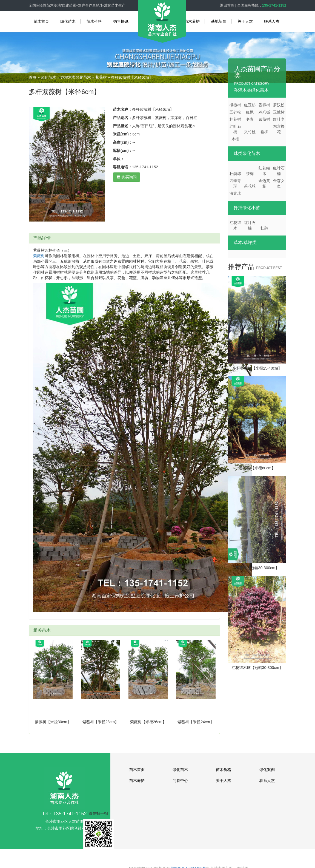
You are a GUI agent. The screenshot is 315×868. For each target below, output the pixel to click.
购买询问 (127, 177)
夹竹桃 (250, 132)
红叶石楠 (235, 129)
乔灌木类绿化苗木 (76, 77)
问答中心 (180, 781)
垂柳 (264, 132)
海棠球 (235, 193)
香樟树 (264, 105)
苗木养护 (192, 21)
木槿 (235, 139)
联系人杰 (272, 21)
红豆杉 (250, 105)
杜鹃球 (235, 174)
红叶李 (279, 119)
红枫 (250, 112)
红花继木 (264, 171)
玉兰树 (279, 112)
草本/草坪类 (245, 242)
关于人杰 (245, 21)
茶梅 (250, 174)
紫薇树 (101, 77)
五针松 (235, 112)
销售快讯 (121, 21)
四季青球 (235, 183)
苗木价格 (94, 21)
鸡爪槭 (264, 112)
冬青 (250, 119)
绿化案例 (267, 770)
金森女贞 (279, 183)
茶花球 (250, 186)
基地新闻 (219, 21)
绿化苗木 (68, 21)
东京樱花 (279, 129)
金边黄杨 (264, 183)
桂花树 (235, 119)
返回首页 (227, 5)
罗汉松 (279, 105)
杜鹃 (264, 228)
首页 (33, 77)
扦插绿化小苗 (247, 208)
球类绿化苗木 (247, 153)
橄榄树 (235, 105)
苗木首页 (41, 21)
